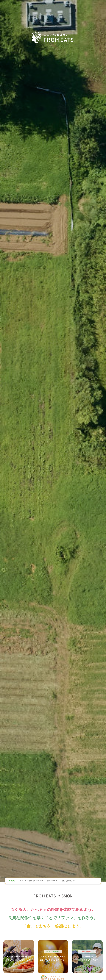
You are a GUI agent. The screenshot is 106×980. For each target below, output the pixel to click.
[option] (58, 881)
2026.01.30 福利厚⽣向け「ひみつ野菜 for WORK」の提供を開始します (48, 881)
